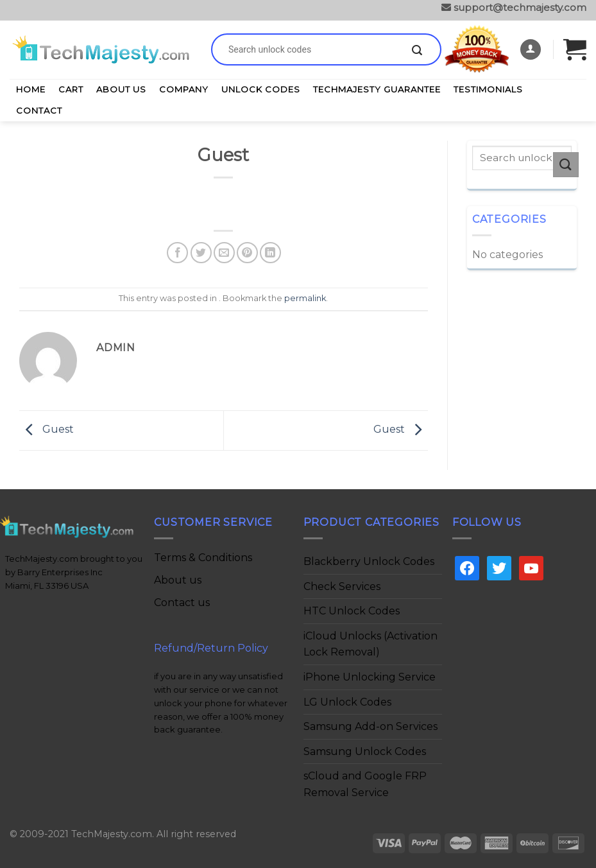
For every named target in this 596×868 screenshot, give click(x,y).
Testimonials (488, 89)
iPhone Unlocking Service (370, 677)
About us (178, 580)
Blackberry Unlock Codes (369, 561)
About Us (121, 89)
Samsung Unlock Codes (365, 751)
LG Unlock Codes (347, 702)
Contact (39, 110)
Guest (47, 430)
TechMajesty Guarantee (377, 89)
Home (31, 89)
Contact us (182, 603)
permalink (305, 298)
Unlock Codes (261, 89)
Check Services (342, 586)
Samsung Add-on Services (370, 726)
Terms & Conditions (203, 558)
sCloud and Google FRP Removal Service (365, 784)
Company (184, 89)
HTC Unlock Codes (352, 611)
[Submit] (417, 51)
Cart (71, 89)
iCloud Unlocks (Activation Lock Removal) (370, 644)
